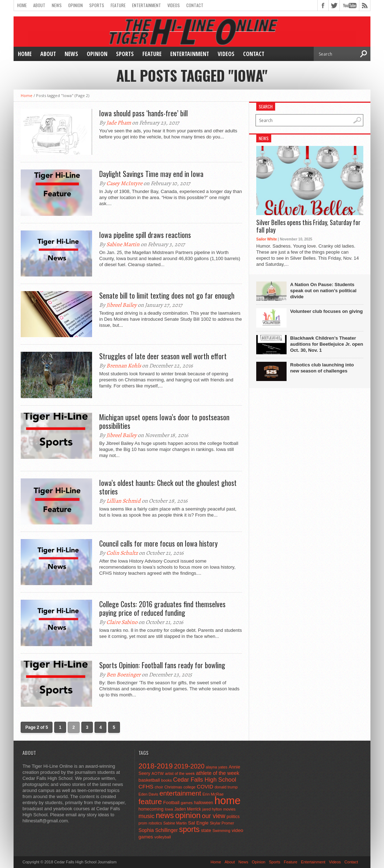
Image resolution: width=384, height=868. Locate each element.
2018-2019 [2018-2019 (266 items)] (156, 766)
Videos (174, 5)
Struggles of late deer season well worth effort (163, 356)
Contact (195, 5)
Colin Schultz (122, 553)
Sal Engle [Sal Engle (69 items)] (198, 823)
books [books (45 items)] (167, 780)
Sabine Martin (123, 244)
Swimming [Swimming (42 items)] (221, 831)
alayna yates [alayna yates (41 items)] (217, 767)
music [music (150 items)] (146, 816)
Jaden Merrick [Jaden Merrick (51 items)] (188, 809)
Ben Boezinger (123, 675)
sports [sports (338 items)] (190, 829)
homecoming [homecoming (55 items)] (151, 809)
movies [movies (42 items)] (229, 809)
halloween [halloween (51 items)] (204, 803)
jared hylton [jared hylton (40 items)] (212, 809)
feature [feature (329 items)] (150, 801)
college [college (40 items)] (190, 787)
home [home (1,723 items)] (228, 800)
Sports (97, 5)
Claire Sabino (122, 622)
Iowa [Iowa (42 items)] (169, 809)
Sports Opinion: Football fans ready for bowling (162, 665)
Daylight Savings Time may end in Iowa (151, 174)
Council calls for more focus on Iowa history (158, 543)
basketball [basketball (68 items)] (149, 780)
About (39, 5)
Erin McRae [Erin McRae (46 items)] (213, 794)
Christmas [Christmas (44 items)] (173, 787)
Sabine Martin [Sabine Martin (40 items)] (175, 823)
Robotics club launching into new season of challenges (322, 368)
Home (22, 5)
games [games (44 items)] (187, 803)
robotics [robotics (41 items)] (155, 823)
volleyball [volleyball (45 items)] (163, 837)
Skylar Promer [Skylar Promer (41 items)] (222, 823)
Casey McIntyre (124, 183)
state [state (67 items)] (206, 830)
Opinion (75, 5)
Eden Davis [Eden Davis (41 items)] (148, 794)
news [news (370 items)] (165, 815)
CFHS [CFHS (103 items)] (146, 786)
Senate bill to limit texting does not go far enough (167, 295)
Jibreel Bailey (122, 305)
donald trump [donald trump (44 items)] (226, 787)
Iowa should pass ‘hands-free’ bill (143, 113)
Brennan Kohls (124, 366)
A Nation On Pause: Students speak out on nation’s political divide (323, 291)
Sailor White (267, 239)
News (57, 5)
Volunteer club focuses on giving (326, 311)
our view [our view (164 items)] (214, 816)
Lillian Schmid (123, 501)
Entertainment (146, 5)
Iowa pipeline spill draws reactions (145, 235)
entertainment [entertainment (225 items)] (180, 793)
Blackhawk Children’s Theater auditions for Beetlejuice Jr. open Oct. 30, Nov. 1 (327, 344)
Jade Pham (119, 123)
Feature (118, 5)
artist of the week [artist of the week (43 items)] (180, 773)
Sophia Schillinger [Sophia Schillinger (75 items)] (158, 830)
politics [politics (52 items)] (233, 817)
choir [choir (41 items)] (159, 787)
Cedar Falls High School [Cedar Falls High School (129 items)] (205, 780)
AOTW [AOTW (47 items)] (158, 773)
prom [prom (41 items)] (143, 823)
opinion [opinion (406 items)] (188, 815)
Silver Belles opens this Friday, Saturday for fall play (308, 226)
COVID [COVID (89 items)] (205, 787)
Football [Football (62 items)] (171, 803)
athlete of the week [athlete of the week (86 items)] (218, 773)
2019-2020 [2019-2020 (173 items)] (189, 766)
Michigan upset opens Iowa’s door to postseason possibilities (164, 421)
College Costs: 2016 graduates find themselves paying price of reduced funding (162, 608)
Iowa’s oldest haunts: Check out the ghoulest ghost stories (168, 487)
